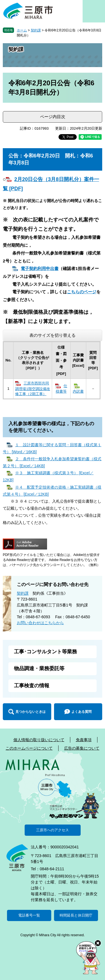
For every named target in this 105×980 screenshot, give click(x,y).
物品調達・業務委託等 (39, 668)
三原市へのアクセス (53, 830)
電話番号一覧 (29, 915)
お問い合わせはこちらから (40, 623)
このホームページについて (29, 748)
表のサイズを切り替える (53, 335)
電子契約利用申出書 (40, 268)
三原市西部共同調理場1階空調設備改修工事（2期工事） (32, 389)
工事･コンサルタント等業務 (46, 652)
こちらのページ (82, 292)
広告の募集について (82, 748)
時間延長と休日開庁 (76, 915)
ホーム (22, 30)
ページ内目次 (53, 117)
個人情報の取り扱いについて (39, 740)
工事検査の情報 (32, 686)
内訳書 (78, 391)
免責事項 (84, 740)
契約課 (36, 30)
